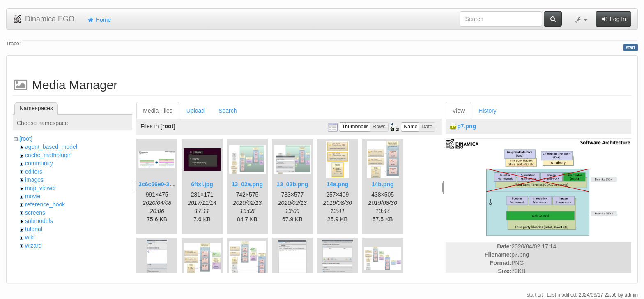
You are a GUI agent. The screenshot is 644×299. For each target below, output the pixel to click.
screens (35, 213)
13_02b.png (292, 184)
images (34, 180)
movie (33, 196)
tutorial (34, 229)
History (488, 111)
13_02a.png (247, 184)
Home (99, 20)
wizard (33, 246)
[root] (26, 139)
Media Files (158, 111)
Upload (195, 111)
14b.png (383, 184)
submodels (39, 221)
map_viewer (40, 188)
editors (34, 172)
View (458, 111)
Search (228, 111)
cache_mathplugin (48, 155)
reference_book (45, 204)
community (39, 163)
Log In (613, 19)
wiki (30, 237)
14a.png (337, 184)
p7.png (467, 126)
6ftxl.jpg (202, 184)
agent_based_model (51, 147)
